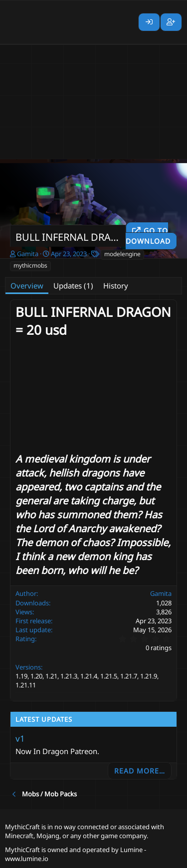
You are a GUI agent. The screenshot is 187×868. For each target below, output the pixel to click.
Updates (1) (73, 286)
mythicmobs (30, 265)
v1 (20, 738)
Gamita (28, 254)
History (116, 286)
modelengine (122, 254)
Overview (27, 286)
